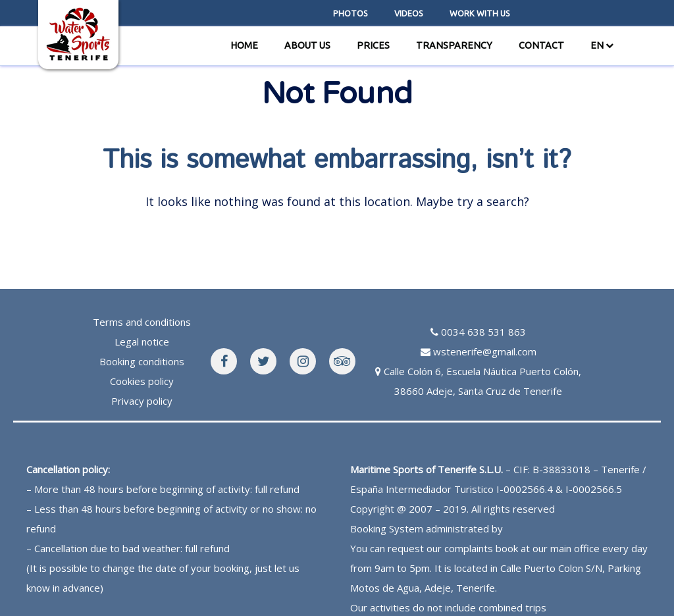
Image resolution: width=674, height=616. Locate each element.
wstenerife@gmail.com (485, 351)
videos (409, 13)
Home (244, 45)
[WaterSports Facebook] (224, 361)
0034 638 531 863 (483, 332)
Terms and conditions (142, 322)
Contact (541, 45)
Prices (373, 45)
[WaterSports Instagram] (303, 361)
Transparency (454, 45)
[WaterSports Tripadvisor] (342, 361)
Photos (350, 13)
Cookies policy (142, 381)
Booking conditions (142, 361)
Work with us (480, 13)
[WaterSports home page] (78, 33)
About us (307, 45)
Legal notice (142, 342)
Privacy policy (142, 401)
